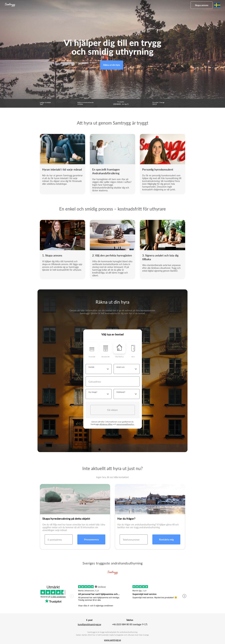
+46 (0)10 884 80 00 (122, 624)
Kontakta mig (166, 539)
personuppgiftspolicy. (125, 424)
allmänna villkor (106, 424)
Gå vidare (112, 410)
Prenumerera (91, 539)
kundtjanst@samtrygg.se (89, 624)
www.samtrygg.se (112, 640)
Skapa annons (202, 5)
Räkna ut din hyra (112, 65)
